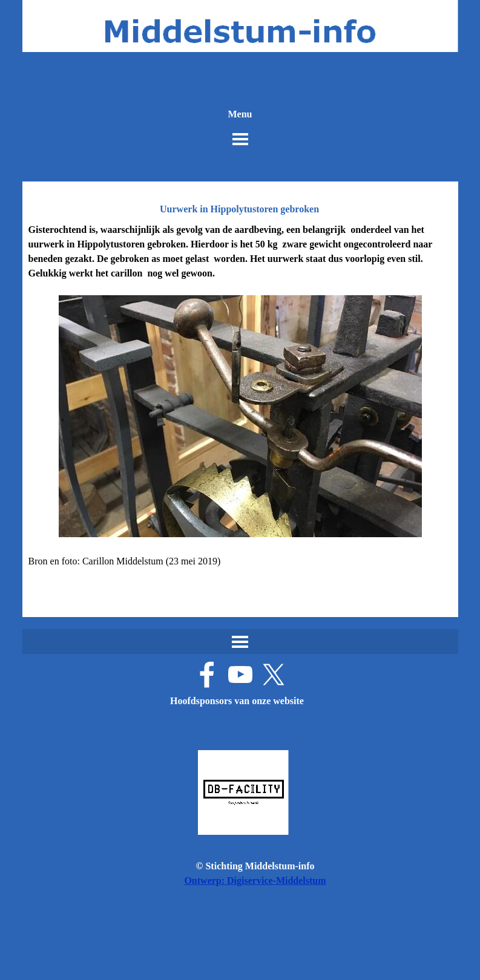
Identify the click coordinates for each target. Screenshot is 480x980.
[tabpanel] (240, 403)
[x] (274, 675)
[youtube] (240, 675)
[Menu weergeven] (240, 139)
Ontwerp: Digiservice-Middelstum (255, 880)
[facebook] (207, 675)
